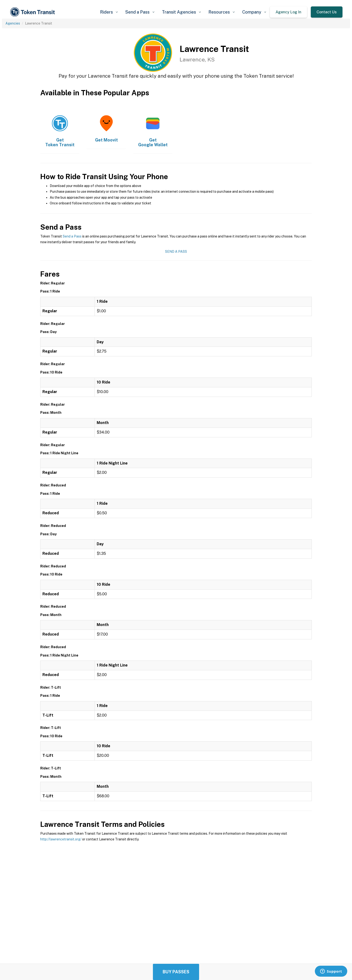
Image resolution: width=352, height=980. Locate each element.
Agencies (13, 23)
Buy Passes (176, 972)
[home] (33, 12)
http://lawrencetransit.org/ (61, 839)
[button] (109, 12)
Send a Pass (72, 236)
